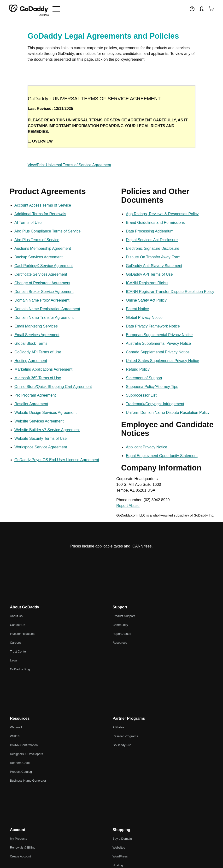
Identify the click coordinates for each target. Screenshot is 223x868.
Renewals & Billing (23, 847)
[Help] (192, 9)
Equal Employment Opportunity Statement (162, 456)
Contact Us (17, 625)
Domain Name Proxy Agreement (42, 300)
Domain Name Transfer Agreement (44, 318)
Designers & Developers (26, 754)
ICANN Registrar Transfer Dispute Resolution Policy (170, 292)
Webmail (16, 727)
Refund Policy (138, 369)
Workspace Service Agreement (41, 447)
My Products (18, 839)
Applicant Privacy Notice (147, 447)
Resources (120, 643)
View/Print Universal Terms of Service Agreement (69, 165)
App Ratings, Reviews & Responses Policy (162, 214)
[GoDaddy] (29, 9)
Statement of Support (144, 378)
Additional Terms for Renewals (40, 214)
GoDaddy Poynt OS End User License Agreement (57, 460)
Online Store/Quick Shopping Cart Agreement (53, 387)
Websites (119, 847)
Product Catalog (21, 772)
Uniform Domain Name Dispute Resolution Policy (168, 413)
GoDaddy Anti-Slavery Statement (154, 266)
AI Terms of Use (28, 223)
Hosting (118, 865)
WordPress (120, 856)
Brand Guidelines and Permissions (155, 223)
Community (120, 625)
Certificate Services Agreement (41, 274)
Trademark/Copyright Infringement (155, 404)
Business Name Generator (28, 781)
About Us (16, 616)
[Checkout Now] (211, 9)
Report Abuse (128, 506)
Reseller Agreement (31, 404)
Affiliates (118, 727)
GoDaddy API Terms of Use (38, 352)
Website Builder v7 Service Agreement (47, 430)
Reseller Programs (125, 736)
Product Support (123, 616)
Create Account (20, 856)
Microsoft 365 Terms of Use (38, 378)
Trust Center (18, 651)
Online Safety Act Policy (146, 300)
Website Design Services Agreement (45, 413)
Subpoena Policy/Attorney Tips (152, 387)
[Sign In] (202, 9)
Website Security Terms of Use (41, 438)
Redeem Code (20, 763)
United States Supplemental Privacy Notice (162, 361)
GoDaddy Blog (20, 669)
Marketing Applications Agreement (43, 369)
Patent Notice (137, 309)
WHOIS (15, 736)
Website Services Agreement (39, 421)
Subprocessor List (141, 395)
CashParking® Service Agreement (44, 266)
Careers (15, 643)
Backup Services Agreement (38, 257)
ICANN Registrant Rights (147, 283)
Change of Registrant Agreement (42, 283)
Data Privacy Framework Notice (153, 326)
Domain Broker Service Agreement (44, 292)
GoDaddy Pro (122, 745)
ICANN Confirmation (24, 745)
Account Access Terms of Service (43, 205)
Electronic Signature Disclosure (153, 248)
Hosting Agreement (31, 361)
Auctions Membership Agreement (43, 248)
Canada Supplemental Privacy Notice (158, 352)
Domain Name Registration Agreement (47, 309)
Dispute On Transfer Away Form (153, 257)
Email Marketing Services (36, 326)
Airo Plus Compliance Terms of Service (47, 231)
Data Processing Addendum (150, 231)
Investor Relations (22, 634)
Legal (14, 660)
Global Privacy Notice (144, 318)
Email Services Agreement (37, 335)
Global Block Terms (31, 343)
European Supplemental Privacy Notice (159, 335)
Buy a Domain (122, 839)
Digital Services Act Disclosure (152, 240)
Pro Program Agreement (35, 395)
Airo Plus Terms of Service (37, 240)
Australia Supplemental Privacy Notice (158, 343)
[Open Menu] (56, 9)
